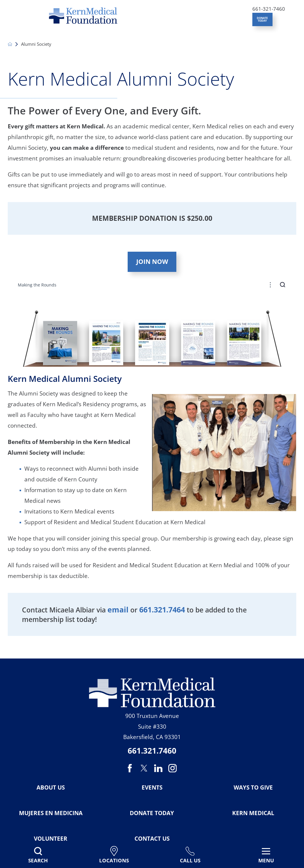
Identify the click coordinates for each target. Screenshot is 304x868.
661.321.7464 (162, 609)
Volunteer (51, 839)
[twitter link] (144, 768)
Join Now (152, 261)
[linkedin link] (158, 768)
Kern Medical (253, 813)
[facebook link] (131, 768)
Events (152, 788)
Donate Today (152, 813)
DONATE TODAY (262, 19)
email (118, 609)
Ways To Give (253, 788)
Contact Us (152, 839)
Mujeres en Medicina (51, 813)
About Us (51, 788)
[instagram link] (172, 768)
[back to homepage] (10, 44)
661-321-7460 (269, 9)
